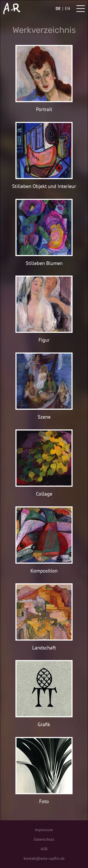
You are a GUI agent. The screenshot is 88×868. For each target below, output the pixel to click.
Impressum (44, 830)
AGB (44, 849)
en (67, 8)
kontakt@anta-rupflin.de (44, 858)
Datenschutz (44, 839)
